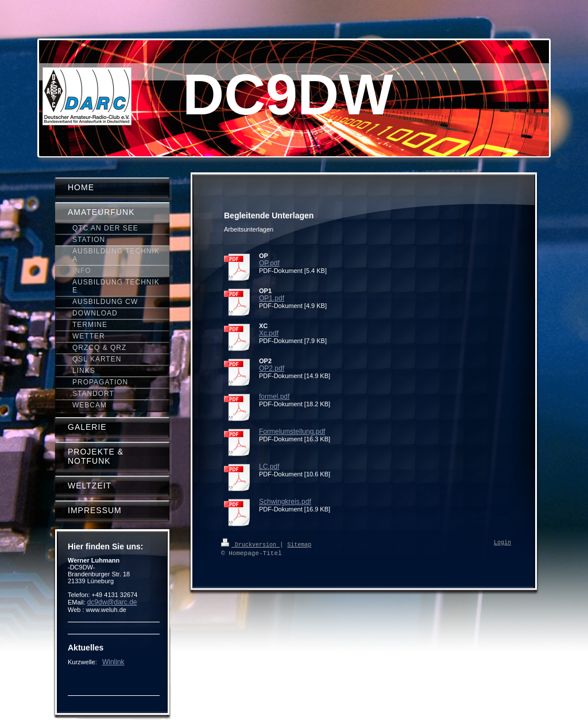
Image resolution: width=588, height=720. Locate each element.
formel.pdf (274, 396)
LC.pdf (269, 467)
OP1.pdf (272, 298)
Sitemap (299, 544)
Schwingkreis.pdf (285, 502)
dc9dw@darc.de (112, 602)
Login (502, 543)
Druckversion (250, 544)
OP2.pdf (272, 368)
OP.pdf (269, 263)
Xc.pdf (269, 333)
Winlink (113, 662)
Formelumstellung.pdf (292, 432)
